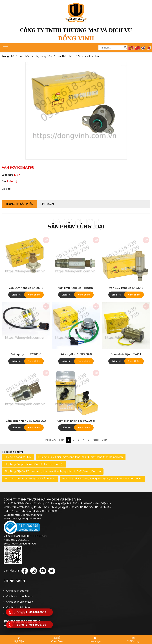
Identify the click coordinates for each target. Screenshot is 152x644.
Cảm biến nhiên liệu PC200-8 (76, 421)
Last (105, 440)
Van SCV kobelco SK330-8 (126, 288)
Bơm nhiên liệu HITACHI (126, 354)
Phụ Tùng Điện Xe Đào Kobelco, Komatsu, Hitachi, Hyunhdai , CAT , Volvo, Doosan (53, 471)
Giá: (4, 181)
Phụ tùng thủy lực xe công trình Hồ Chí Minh (30, 478)
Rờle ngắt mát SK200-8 (76, 354)
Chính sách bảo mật (18, 591)
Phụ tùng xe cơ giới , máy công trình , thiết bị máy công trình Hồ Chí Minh (81, 457)
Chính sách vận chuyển (20, 602)
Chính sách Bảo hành (19, 607)
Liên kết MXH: (11, 571)
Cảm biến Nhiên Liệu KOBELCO (26, 421)
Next (96, 440)
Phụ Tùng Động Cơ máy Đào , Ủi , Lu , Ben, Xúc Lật (34, 464)
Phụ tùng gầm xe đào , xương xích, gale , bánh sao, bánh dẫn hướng (102, 478)
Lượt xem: (8, 175)
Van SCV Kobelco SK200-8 (26, 288)
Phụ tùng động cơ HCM (18, 457)
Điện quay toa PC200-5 (26, 354)
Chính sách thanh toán (20, 596)
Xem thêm (34, 295)
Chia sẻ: (6, 189)
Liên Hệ (16, 295)
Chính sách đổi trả (17, 613)
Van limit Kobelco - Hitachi (76, 288)
